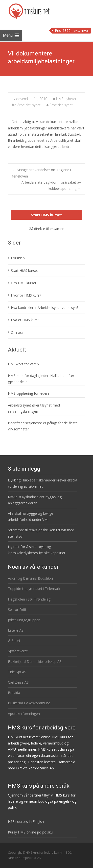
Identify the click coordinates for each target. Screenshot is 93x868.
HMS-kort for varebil (24, 364)
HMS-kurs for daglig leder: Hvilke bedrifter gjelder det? (41, 379)
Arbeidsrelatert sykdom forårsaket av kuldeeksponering (51, 185)
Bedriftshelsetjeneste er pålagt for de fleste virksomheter (43, 426)
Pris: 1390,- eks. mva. (72, 30)
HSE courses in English (26, 822)
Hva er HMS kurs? (25, 320)
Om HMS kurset (24, 283)
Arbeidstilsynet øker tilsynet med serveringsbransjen (34, 408)
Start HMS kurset (46, 215)
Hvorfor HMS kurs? (26, 295)
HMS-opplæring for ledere (29, 393)
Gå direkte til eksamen (46, 229)
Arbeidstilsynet (61, 105)
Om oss (17, 332)
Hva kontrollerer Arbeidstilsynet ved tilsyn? (45, 308)
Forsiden (18, 258)
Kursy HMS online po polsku (30, 832)
